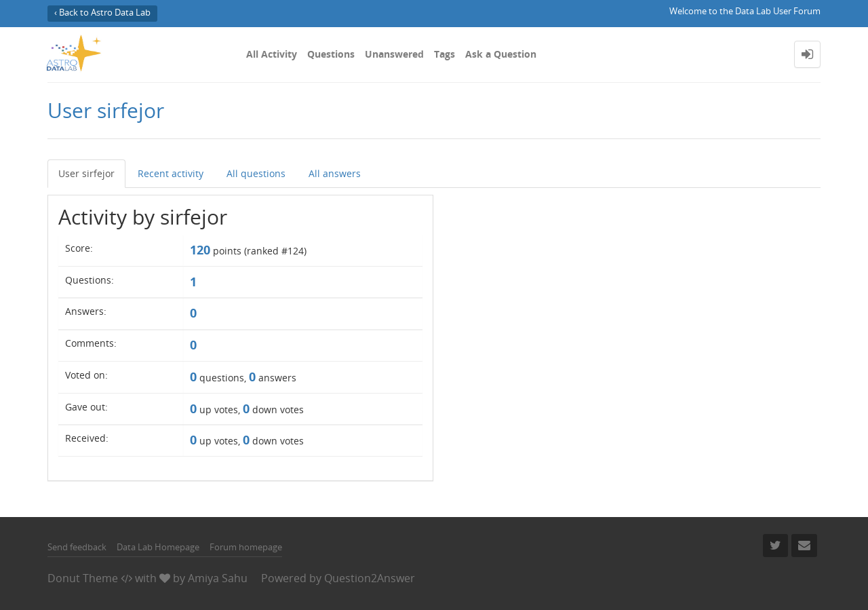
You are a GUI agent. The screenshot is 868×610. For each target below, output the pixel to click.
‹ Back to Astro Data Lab (102, 13)
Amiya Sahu (218, 578)
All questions (256, 173)
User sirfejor (86, 173)
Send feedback (77, 547)
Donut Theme (83, 578)
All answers (335, 173)
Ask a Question (501, 54)
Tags (445, 54)
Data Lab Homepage (158, 547)
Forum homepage (246, 547)
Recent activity (171, 173)
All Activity (272, 54)
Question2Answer (370, 578)
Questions (331, 54)
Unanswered (394, 54)
